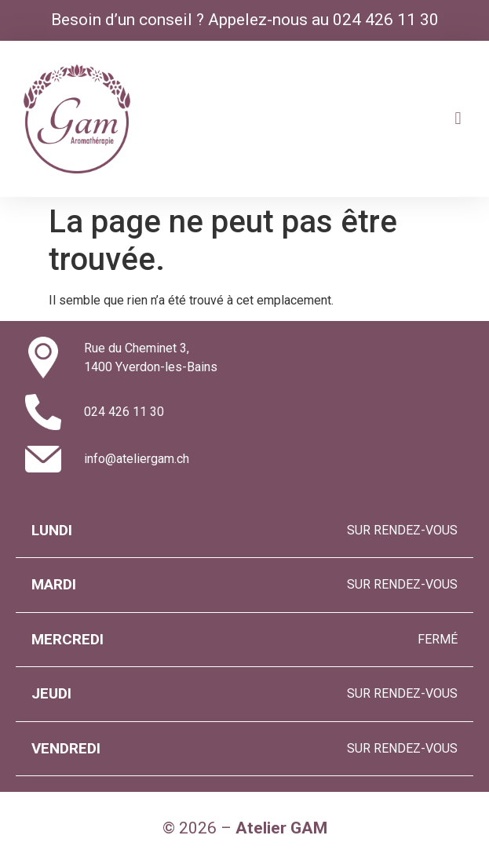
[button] (458, 119)
